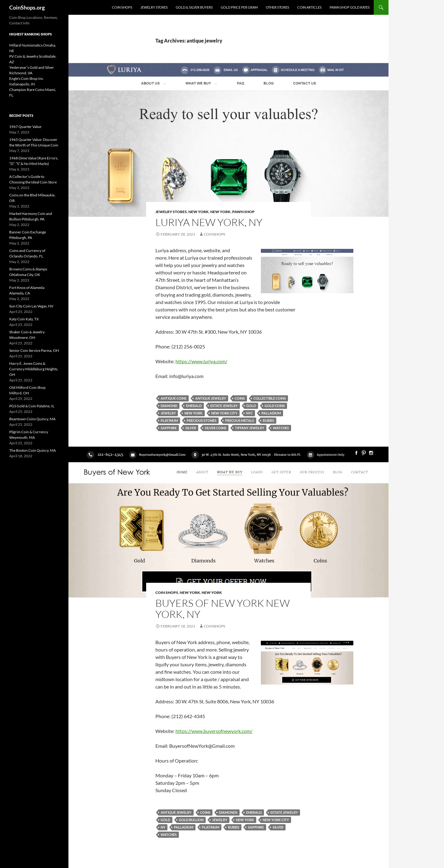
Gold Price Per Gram (239, 7)
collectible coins (270, 398)
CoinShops (214, 234)
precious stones (201, 420)
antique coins (174, 398)
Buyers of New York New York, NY (223, 609)
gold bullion (191, 820)
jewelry (168, 413)
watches (281, 428)
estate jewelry (224, 406)
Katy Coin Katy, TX (24, 319)
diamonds (228, 812)
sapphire (169, 428)
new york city (224, 413)
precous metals (240, 420)
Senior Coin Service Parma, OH (34, 350)
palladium (271, 413)
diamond (169, 406)
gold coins (275, 406)
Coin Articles (309, 7)
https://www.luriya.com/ (201, 361)
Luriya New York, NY (209, 222)
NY (163, 827)
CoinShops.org (27, 7)
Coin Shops (122, 7)
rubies (268, 420)
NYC (249, 413)
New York (199, 212)
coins (240, 398)
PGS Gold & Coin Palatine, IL (32, 406)
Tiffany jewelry (250, 428)
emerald (194, 406)
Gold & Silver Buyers (194, 7)
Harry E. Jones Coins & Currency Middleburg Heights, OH (34, 369)
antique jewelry (211, 398)
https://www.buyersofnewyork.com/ (214, 731)
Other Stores (277, 7)
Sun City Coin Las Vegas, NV (31, 306)
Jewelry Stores (154, 7)
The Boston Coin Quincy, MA (33, 450)
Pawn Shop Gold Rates (350, 7)
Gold (251, 406)
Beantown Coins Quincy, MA (32, 419)
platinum (169, 420)
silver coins (216, 428)
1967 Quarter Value (25, 127)
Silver (191, 428)
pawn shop (243, 212)
